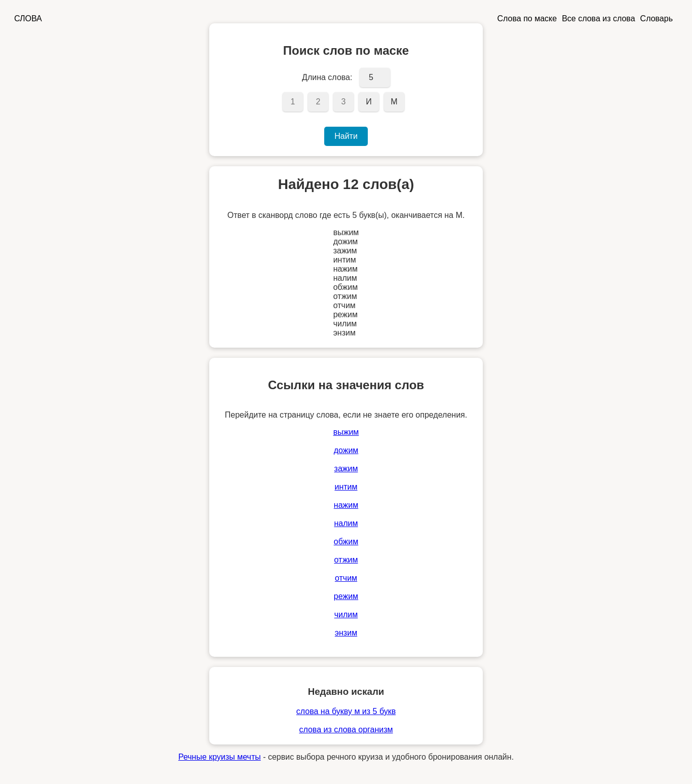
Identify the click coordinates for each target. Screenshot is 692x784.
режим (346, 596)
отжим (346, 560)
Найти (346, 136)
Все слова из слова (598, 18)
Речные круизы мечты (220, 757)
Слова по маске (527, 18)
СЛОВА (28, 18)
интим (346, 487)
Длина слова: (327, 77)
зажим (346, 469)
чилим (346, 614)
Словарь (657, 18)
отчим (346, 578)
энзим (346, 633)
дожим (346, 450)
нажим (346, 505)
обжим (346, 542)
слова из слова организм (346, 730)
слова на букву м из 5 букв (346, 711)
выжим (346, 432)
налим (346, 523)
